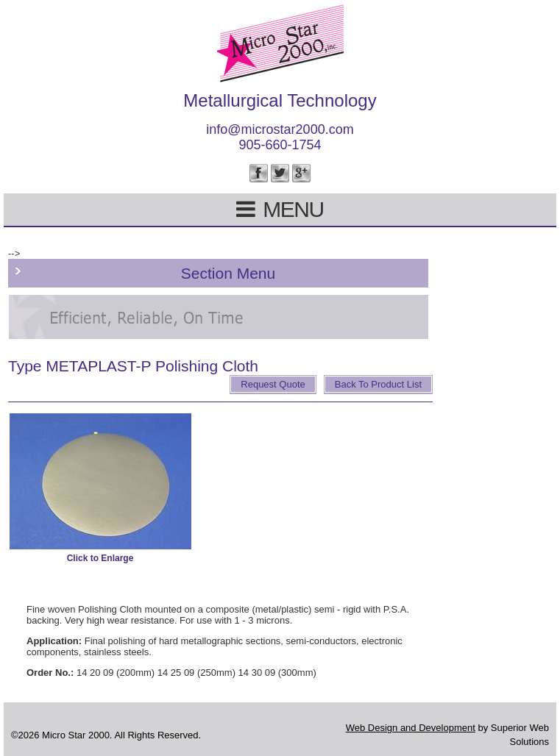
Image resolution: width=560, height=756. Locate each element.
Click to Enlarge (100, 558)
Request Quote (273, 384)
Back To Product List (378, 384)
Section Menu (228, 273)
